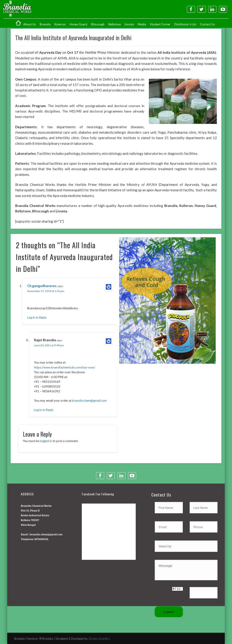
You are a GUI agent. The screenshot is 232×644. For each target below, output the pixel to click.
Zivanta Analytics (99, 639)
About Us (30, 24)
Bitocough (98, 24)
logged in (46, 441)
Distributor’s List (185, 24)
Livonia (129, 24)
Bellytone (115, 24)
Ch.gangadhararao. (42, 286)
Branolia (45, 24)
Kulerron (60, 24)
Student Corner (160, 24)
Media (142, 24)
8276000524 (41, 539)
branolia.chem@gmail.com (89, 401)
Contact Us (207, 24)
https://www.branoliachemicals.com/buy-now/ (65, 367)
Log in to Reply (37, 317)
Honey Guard (78, 24)
